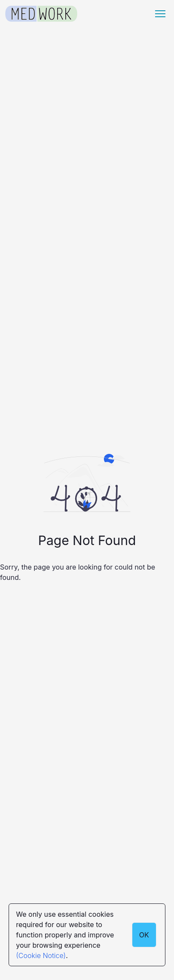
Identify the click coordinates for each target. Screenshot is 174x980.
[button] (160, 14)
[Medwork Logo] (41, 14)
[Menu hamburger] (160, 14)
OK (144, 935)
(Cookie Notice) (41, 955)
